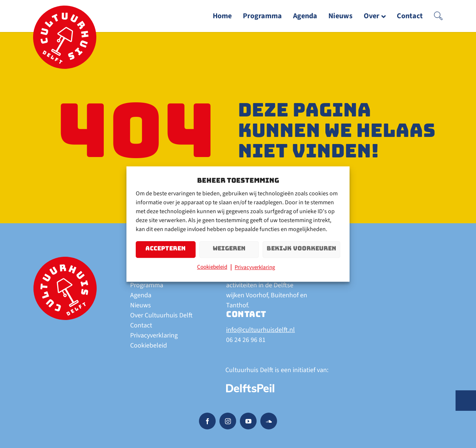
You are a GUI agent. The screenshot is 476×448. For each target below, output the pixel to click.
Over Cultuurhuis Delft (161, 315)
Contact (141, 325)
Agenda (141, 295)
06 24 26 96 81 (246, 340)
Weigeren (229, 249)
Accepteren (165, 249)
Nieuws (141, 305)
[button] (438, 16)
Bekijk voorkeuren (301, 249)
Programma (147, 285)
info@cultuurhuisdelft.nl (260, 330)
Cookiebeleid (212, 267)
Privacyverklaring (255, 268)
